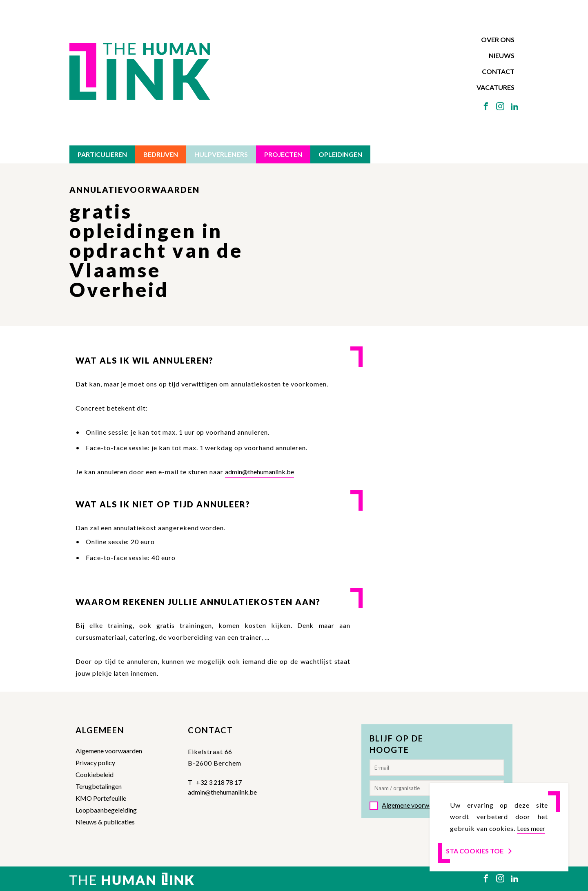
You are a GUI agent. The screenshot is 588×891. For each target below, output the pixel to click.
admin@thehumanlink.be (259, 472)
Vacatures (496, 87)
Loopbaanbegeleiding (106, 810)
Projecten (283, 154)
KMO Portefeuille (101, 798)
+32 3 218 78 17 (219, 782)
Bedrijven (161, 154)
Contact (498, 71)
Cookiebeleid (95, 774)
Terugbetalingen (99, 786)
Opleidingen (340, 154)
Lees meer (531, 828)
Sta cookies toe (480, 851)
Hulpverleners (221, 154)
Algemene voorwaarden (109, 751)
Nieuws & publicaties (105, 822)
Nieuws (502, 55)
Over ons (498, 39)
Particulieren (102, 154)
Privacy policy (95, 763)
